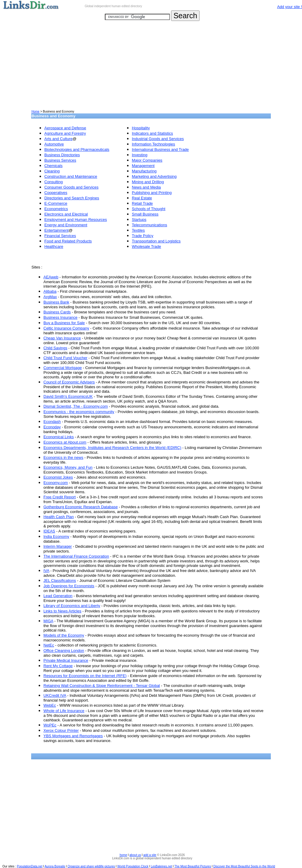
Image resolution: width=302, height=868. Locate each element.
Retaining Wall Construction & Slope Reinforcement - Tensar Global (102, 686)
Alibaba (50, 291)
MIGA (48, 621)
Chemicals (53, 166)
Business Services (60, 160)
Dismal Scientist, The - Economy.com (76, 406)
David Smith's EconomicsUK (68, 396)
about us (135, 855)
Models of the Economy (64, 635)
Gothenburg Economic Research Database (81, 507)
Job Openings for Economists (69, 586)
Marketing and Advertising (154, 176)
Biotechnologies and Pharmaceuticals (77, 150)
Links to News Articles (62, 611)
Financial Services (60, 236)
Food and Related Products (68, 241)
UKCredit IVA (55, 695)
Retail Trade (142, 203)
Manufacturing (144, 171)
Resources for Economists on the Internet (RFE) (85, 676)
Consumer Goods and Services (71, 187)
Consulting (53, 182)
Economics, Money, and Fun (68, 467)
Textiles (138, 230)
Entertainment (56, 230)
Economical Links (59, 437)
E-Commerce (56, 203)
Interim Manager (58, 546)
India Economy (56, 537)
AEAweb (51, 277)
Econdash (52, 422)
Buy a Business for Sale (64, 323)
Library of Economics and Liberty (72, 606)
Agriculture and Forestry (65, 133)
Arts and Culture (58, 139)
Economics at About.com (65, 442)
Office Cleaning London (64, 651)
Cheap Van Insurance (62, 338)
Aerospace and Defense (65, 128)
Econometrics (56, 209)
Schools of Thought (149, 209)
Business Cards (57, 312)
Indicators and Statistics (152, 133)
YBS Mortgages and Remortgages (73, 736)
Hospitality (141, 128)
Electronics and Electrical (66, 214)
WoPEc (50, 725)
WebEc (50, 705)
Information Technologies (153, 144)
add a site (150, 855)
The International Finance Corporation (76, 556)
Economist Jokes (58, 477)
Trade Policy (143, 236)
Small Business (145, 214)
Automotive (54, 144)
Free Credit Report (60, 497)
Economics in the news (63, 457)
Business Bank (56, 302)
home (123, 855)
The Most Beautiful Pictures (193, 866)
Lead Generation (58, 596)
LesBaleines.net (161, 866)
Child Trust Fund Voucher (65, 358)
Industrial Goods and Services (158, 139)
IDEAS (49, 531)
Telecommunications (150, 225)
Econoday (52, 427)
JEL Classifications (60, 581)
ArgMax (50, 297)
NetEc (49, 645)
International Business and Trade (160, 150)
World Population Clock (133, 866)
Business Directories (62, 155)
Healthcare (54, 246)
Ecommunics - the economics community (79, 412)
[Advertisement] (151, 68)
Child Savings (55, 348)
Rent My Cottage (58, 666)
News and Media (146, 187)
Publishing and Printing (152, 193)
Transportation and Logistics (156, 241)
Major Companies (147, 160)
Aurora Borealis (55, 866)
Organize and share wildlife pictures (91, 866)
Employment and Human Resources (76, 220)
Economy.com (56, 483)
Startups (139, 220)
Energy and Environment (66, 225)
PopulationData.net (30, 866)
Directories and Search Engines (72, 198)
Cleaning (52, 171)
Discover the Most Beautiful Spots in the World (244, 866)
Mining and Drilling (148, 182)
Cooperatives (56, 193)
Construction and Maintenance (71, 176)
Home (36, 111)
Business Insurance (60, 317)
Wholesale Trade (147, 246)
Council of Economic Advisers (69, 382)
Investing (140, 155)
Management (143, 166)
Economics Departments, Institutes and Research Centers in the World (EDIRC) (112, 448)
